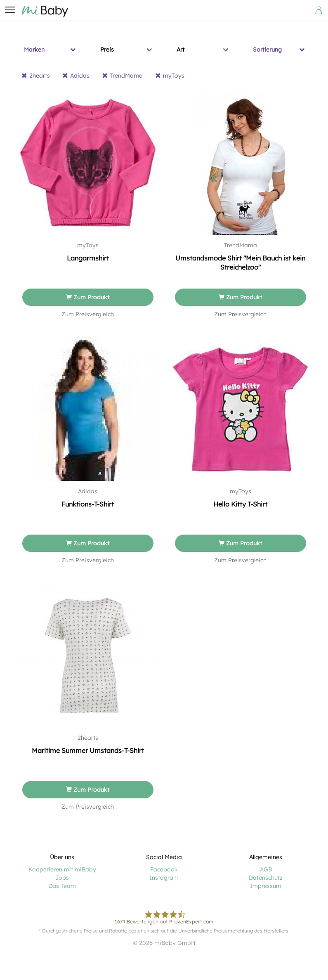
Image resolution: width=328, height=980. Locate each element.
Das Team (62, 886)
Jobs (62, 878)
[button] (10, 10)
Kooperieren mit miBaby (62, 869)
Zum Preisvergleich (88, 314)
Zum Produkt (88, 297)
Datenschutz (266, 878)
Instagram (164, 878)
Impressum (266, 886)
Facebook (164, 869)
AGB (266, 869)
